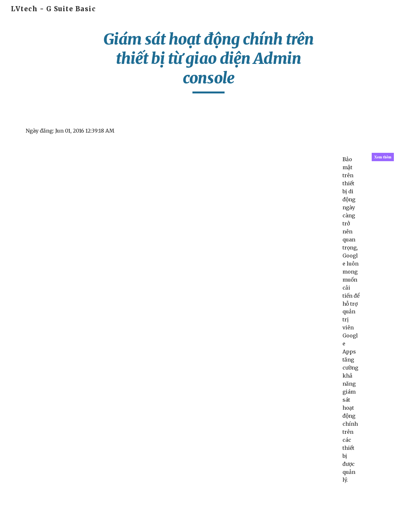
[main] (208, 61)
